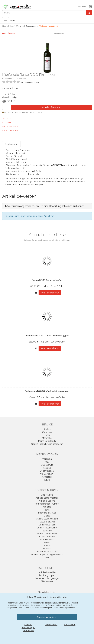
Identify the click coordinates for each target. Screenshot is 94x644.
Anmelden (82, 7)
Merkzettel (47, 438)
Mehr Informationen (50, 293)
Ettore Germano (47, 537)
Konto (47, 435)
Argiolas (47, 507)
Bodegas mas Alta (47, 513)
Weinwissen (47, 581)
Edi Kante (47, 531)
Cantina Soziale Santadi (47, 519)
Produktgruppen (47, 575)
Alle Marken (47, 495)
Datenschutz (47, 465)
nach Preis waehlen (47, 572)
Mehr (47, 558)
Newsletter (47, 477)
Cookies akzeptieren (47, 617)
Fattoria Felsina (47, 540)
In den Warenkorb (51, 107)
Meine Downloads (47, 441)
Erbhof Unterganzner (47, 534)
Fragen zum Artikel (10, 130)
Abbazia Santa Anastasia (47, 498)
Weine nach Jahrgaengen (47, 578)
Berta (47, 510)
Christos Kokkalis (47, 525)
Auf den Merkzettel (10, 126)
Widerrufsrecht (47, 471)
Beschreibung (11, 144)
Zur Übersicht (10, 33)
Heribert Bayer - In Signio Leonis (47, 555)
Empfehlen (7, 122)
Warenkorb (47, 432)
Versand (47, 468)
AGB (47, 462)
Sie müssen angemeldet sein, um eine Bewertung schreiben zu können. (46, 206)
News (47, 480)
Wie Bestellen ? (47, 474)
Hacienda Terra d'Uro (47, 552)
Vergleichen (7, 118)
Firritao (47, 546)
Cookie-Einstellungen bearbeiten (47, 444)
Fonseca (47, 549)
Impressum (47, 459)
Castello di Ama (47, 522)
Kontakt (47, 429)
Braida (47, 516)
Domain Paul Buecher (47, 528)
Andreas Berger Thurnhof (47, 504)
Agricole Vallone (47, 501)
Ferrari (47, 543)
